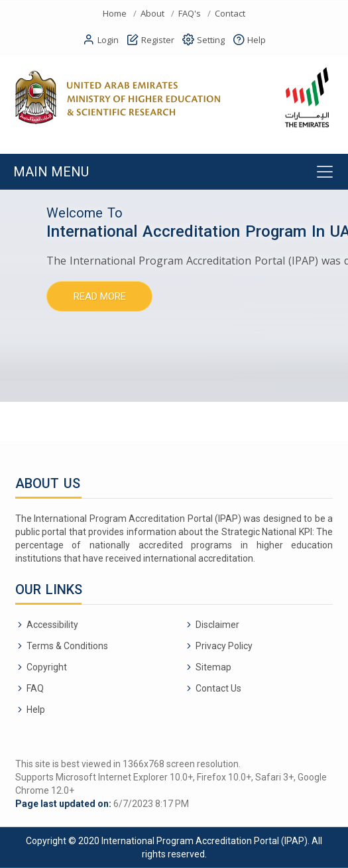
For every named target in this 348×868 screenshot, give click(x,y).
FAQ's (190, 14)
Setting (203, 40)
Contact (230, 14)
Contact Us (218, 688)
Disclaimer (217, 625)
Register (150, 40)
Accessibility (52, 625)
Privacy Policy (224, 646)
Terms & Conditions (67, 646)
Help (249, 40)
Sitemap (213, 667)
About (152, 14)
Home (115, 14)
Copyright (47, 667)
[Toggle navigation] (174, 172)
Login (101, 40)
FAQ (35, 688)
